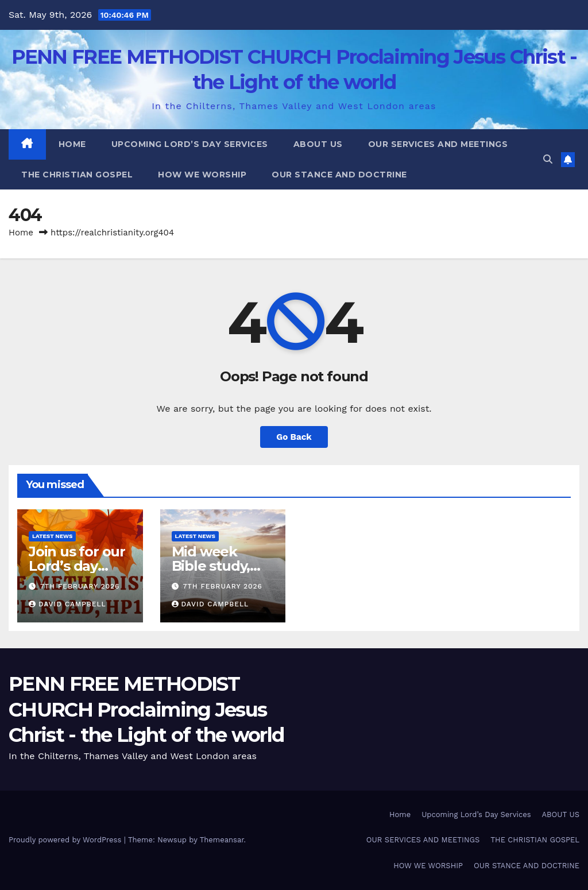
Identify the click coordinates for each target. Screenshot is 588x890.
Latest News (52, 536)
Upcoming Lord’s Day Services (190, 144)
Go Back (294, 437)
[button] (548, 159)
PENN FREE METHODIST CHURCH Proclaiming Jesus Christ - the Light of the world (146, 709)
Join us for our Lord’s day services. (77, 566)
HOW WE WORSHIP (202, 175)
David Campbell (67, 604)
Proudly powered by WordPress (66, 840)
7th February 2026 (80, 586)
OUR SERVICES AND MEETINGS (438, 144)
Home (72, 144)
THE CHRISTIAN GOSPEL (77, 175)
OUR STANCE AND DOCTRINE (339, 175)
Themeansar (222, 840)
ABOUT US (318, 144)
